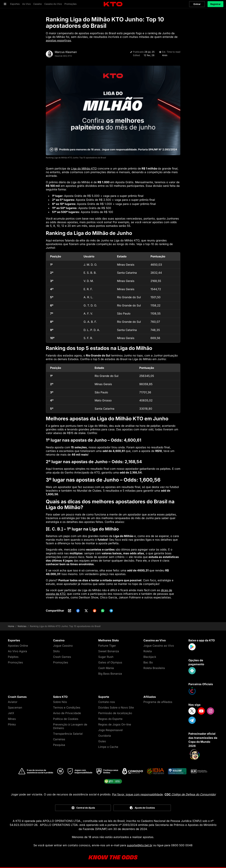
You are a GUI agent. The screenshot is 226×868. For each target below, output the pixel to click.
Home (11, 626)
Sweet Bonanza (109, 651)
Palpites (13, 657)
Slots (56, 651)
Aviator (13, 702)
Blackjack (150, 657)
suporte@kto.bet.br (140, 845)
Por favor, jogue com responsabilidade (137, 794)
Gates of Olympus (110, 662)
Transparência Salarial (68, 734)
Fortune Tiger (107, 646)
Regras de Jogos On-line (115, 724)
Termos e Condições (67, 708)
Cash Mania (106, 668)
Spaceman (15, 708)
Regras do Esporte (110, 719)
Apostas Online (18, 646)
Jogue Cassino (63, 646)
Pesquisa (59, 745)
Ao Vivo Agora (17, 651)
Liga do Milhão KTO (84, 169)
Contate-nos (107, 702)
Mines (12, 719)
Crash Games (62, 657)
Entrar (197, 4)
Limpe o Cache (108, 747)
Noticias (22, 626)
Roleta (148, 651)
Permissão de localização (115, 713)
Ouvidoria (105, 736)
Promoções (15, 662)
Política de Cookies (66, 719)
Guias (102, 741)
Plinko (12, 724)
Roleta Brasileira (154, 668)
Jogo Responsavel (110, 730)
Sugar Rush (106, 657)
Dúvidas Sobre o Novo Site (116, 708)
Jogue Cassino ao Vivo (159, 646)
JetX (11, 713)
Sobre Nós (60, 702)
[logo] (113, 4)
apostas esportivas (58, 40)
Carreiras (59, 739)
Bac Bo (148, 662)
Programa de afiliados (158, 702)
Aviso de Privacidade (67, 713)
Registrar (216, 4)
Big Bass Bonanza (110, 674)
